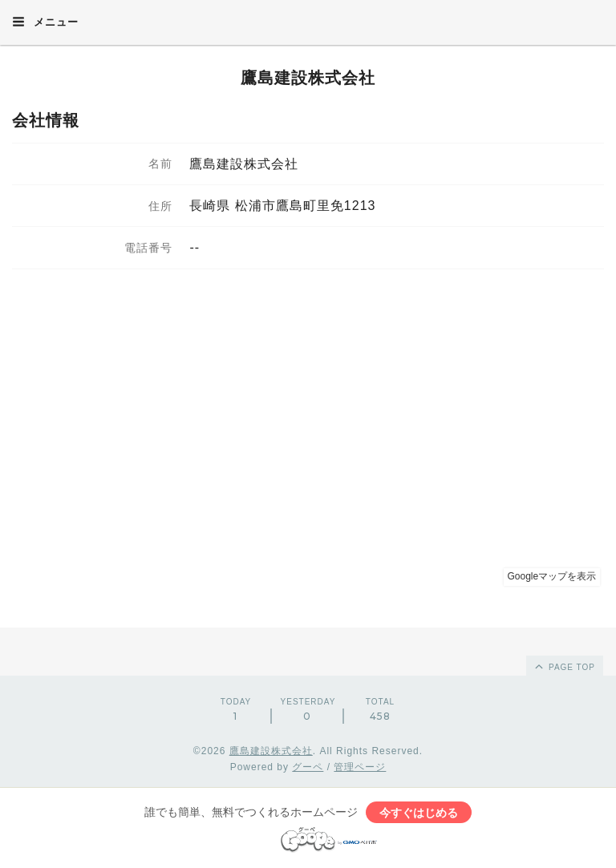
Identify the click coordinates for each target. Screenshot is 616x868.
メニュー (45, 22)
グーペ (308, 767)
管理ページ (360, 767)
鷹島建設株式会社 (308, 78)
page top (564, 666)
